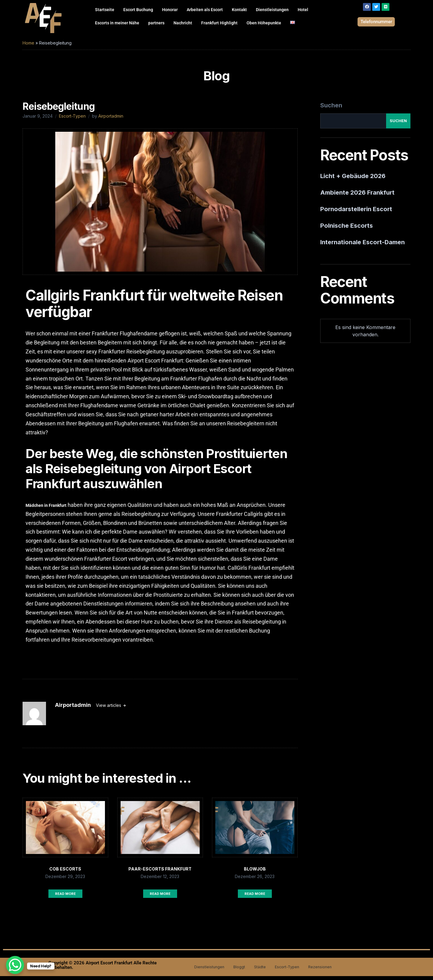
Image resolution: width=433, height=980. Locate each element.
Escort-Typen (72, 120)
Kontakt (239, 10)
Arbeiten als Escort (205, 10)
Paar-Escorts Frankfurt (160, 873)
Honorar (170, 10)
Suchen (331, 109)
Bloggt (237, 971)
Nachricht (183, 23)
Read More (65, 898)
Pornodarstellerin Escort (356, 213)
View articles (109, 709)
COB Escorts (65, 873)
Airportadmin (111, 120)
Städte (259, 971)
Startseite (105, 10)
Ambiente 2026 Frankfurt (357, 196)
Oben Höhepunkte (264, 23)
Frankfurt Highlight (219, 23)
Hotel (303, 10)
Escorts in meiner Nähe (117, 23)
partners (156, 23)
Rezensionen (326, 971)
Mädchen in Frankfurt (46, 509)
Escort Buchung (138, 10)
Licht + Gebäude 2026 (353, 180)
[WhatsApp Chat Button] (15, 965)
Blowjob (255, 873)
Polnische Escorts (347, 230)
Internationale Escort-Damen (362, 246)
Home (28, 47)
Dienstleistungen (272, 10)
